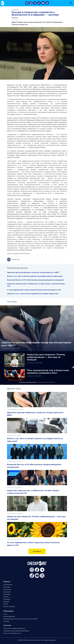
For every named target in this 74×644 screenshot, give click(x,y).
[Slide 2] (46, 382)
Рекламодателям (9, 616)
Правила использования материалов (16, 631)
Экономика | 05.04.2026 (11, 348)
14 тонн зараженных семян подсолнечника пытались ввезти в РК (34, 290)
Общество (7, 599)
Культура (6, 602)
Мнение (6, 597)
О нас (5, 614)
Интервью (31, 363)
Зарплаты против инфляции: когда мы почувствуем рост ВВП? (33, 272)
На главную (37, 551)
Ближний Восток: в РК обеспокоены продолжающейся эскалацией (35, 280)
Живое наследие (9, 606)
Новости (15, 10)
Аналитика (7, 592)
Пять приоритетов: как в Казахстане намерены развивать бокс (48, 372)
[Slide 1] (28, 382)
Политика (7, 587)
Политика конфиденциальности (14, 628)
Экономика (7, 589)
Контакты (6, 621)
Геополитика (8, 585)
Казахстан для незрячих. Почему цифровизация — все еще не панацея (46, 357)
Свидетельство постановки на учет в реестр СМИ (20, 619)
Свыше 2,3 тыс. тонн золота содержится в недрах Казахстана (33, 294)
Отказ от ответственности (12, 633)
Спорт (5, 604)
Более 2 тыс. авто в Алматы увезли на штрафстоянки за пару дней (35, 276)
